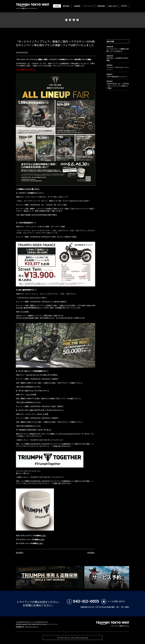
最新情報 (66, 6)
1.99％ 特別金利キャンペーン (117, 77)
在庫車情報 (101, 6)
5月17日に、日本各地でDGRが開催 (117, 59)
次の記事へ (91, 553)
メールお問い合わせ (113, 601)
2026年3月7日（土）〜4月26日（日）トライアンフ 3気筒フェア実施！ (118, 86)
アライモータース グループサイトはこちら (72, 638)
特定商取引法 (20, 627)
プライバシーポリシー (32, 627)
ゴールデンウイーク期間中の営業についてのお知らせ (118, 50)
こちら (43, 535)
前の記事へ (20, 553)
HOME (57, 6)
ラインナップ (89, 6)
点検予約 (124, 6)
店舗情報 (77, 6)
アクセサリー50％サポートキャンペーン (118, 69)
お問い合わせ (113, 6)
